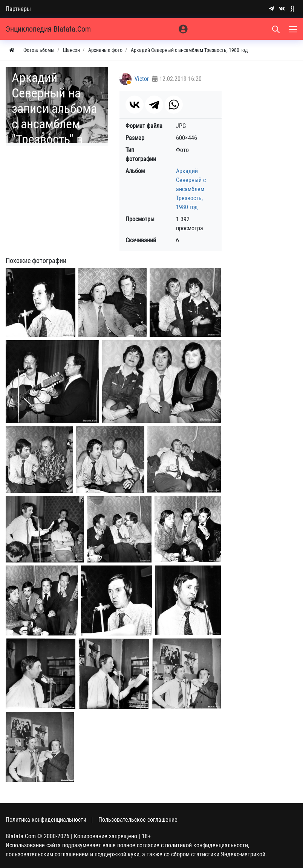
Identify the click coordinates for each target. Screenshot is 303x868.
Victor (142, 79)
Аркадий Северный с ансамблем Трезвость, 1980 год (191, 189)
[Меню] (294, 29)
